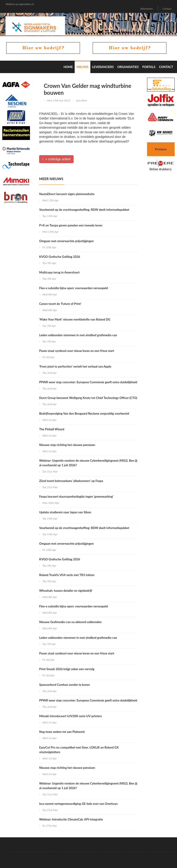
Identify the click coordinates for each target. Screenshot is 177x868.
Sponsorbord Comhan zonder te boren (65, 685)
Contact (167, 9)
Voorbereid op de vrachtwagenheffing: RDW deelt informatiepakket (84, 210)
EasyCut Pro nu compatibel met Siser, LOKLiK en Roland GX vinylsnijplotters (79, 750)
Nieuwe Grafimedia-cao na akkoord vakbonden (70, 622)
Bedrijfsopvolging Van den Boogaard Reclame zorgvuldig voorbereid (84, 413)
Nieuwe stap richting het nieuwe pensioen (67, 445)
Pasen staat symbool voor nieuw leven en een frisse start (77, 351)
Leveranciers (103, 67)
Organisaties (128, 67)
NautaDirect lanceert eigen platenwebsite (67, 194)
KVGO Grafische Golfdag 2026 (60, 257)
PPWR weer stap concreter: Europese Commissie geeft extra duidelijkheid (88, 382)
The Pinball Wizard (52, 429)
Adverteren (147, 9)
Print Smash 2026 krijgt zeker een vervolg (67, 669)
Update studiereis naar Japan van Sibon (65, 512)
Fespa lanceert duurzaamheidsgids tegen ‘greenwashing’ (76, 496)
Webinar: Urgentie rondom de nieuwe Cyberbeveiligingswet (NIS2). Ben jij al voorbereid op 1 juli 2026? (88, 463)
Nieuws (83, 67)
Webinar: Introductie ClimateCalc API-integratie (71, 819)
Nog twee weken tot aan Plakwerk (62, 732)
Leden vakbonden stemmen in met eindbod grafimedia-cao (78, 335)
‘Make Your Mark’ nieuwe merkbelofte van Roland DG (75, 319)
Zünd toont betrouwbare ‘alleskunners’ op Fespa (71, 481)
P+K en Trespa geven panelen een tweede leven (71, 225)
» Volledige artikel (56, 159)
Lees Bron (81, 100)
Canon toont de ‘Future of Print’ (60, 304)
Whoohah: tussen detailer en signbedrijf (66, 591)
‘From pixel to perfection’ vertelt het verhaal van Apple (75, 366)
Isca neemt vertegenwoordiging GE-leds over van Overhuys (78, 804)
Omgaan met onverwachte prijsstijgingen (66, 241)
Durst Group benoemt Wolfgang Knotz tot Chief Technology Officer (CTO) (88, 398)
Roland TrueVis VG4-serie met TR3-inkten (67, 575)
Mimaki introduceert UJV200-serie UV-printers (71, 716)
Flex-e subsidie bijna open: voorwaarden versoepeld (74, 288)
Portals (149, 67)
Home (68, 67)
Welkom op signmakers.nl (20, 4)
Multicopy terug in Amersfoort (59, 272)
